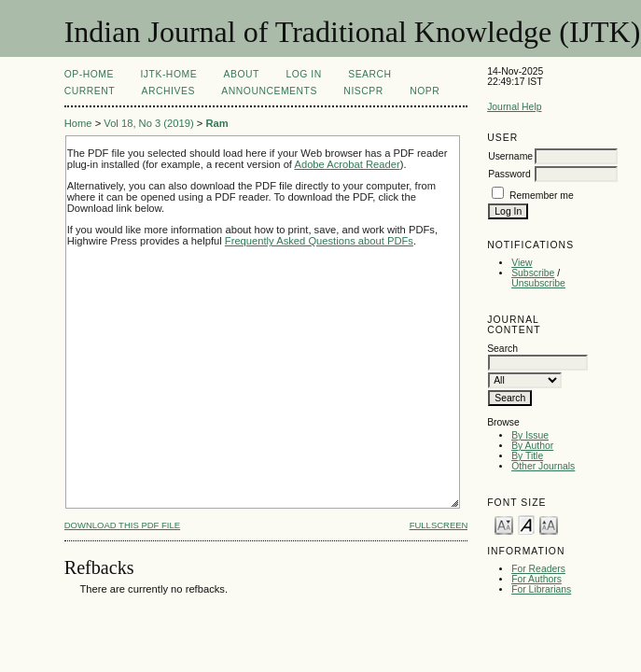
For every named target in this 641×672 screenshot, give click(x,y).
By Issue (530, 435)
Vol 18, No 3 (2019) (148, 123)
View (522, 263)
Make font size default (526, 524)
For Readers (538, 569)
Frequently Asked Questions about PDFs (319, 241)
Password (509, 174)
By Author (532, 446)
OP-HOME (89, 74)
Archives (168, 91)
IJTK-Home (168, 74)
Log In (303, 74)
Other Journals (543, 466)
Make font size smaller (504, 524)
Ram (216, 123)
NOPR (425, 91)
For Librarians (541, 589)
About (242, 74)
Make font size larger (549, 524)
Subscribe (533, 273)
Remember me (542, 196)
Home (78, 123)
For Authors (536, 579)
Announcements (269, 91)
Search (369, 74)
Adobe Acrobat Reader (347, 164)
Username (510, 156)
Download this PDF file (122, 525)
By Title (527, 456)
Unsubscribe (538, 283)
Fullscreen (439, 525)
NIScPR (363, 91)
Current (90, 91)
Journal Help (514, 107)
